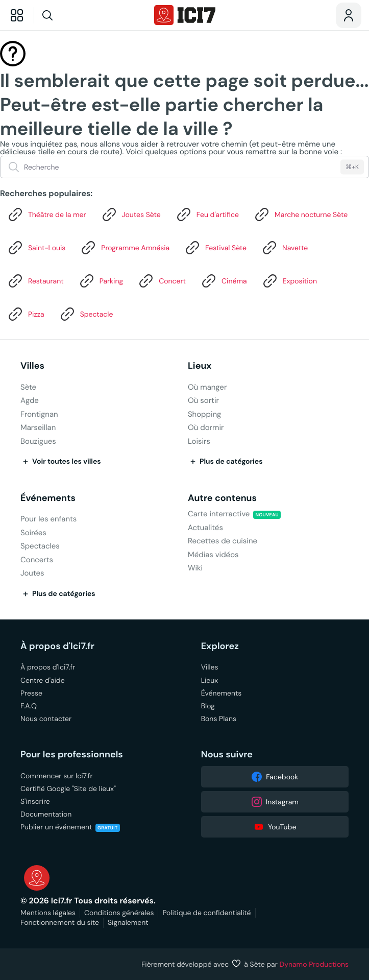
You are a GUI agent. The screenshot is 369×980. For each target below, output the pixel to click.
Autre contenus (222, 498)
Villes (32, 366)
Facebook (275, 777)
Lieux (200, 366)
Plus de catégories (225, 462)
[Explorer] (17, 15)
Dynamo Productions (314, 964)
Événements (48, 498)
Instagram (275, 802)
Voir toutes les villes (61, 462)
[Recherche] (67, 15)
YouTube (275, 827)
